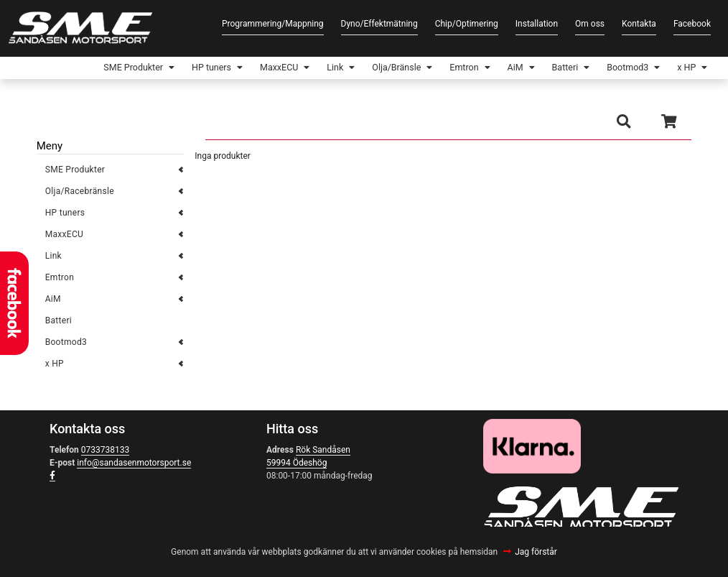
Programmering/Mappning (273, 24)
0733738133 (105, 453)
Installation (537, 24)
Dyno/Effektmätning (379, 24)
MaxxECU (238, 69)
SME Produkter (77, 69)
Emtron (441, 69)
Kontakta (639, 24)
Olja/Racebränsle (80, 194)
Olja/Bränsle (367, 69)
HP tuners (164, 69)
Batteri (550, 69)
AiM (496, 69)
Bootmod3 (619, 69)
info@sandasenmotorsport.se (134, 466)
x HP (683, 69)
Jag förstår (536, 552)
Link (300, 69)
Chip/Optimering (467, 24)
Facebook (692, 24)
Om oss (590, 24)
